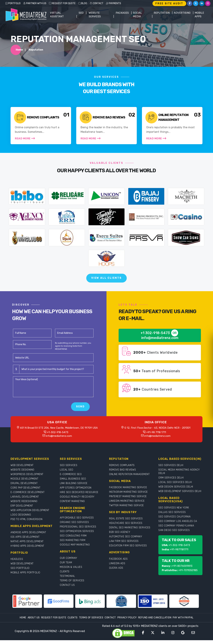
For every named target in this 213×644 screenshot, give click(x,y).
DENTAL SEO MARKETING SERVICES (130, 528)
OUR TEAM (66, 563)
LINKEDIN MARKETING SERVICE (127, 501)
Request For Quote (54, 618)
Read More (25, 138)
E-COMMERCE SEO (71, 474)
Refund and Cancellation (155, 618)
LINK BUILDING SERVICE (74, 483)
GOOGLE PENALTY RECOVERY (77, 497)
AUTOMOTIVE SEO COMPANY (126, 537)
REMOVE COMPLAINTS (122, 465)
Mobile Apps (199, 15)
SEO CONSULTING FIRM (73, 536)
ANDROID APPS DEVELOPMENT (28, 532)
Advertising (182, 13)
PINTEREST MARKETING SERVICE (128, 496)
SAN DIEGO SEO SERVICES (174, 530)
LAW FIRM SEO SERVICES (124, 541)
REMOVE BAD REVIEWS (122, 470)
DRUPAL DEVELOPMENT (24, 483)
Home (19, 50)
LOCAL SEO (67, 470)
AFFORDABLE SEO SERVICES (77, 518)
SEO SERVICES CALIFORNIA (175, 517)
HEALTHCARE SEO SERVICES (126, 523)
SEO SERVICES (69, 465)
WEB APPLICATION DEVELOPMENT (30, 510)
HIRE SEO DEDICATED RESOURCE (79, 492)
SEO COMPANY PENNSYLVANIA (176, 526)
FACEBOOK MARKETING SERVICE (128, 487)
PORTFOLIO (13, 3)
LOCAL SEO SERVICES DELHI (175, 482)
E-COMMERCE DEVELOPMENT (27, 492)
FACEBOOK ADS (118, 559)
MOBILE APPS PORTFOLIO (25, 573)
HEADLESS (17, 559)
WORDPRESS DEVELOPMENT (27, 474)
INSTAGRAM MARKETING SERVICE (128, 492)
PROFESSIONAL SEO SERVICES (78, 527)
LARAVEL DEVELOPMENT (25, 497)
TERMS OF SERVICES (72, 581)
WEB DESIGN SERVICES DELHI (176, 487)
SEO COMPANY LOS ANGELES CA (178, 521)
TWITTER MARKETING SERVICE (126, 505)
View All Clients (106, 278)
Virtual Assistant (57, 15)
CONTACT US (67, 585)
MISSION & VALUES (71, 567)
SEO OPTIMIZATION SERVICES (77, 531)
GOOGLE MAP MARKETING (75, 545)
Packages (122, 13)
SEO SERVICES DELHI (171, 465)
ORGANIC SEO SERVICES (74, 522)
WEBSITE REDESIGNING (24, 501)
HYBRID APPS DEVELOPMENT (27, 546)
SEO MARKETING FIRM (73, 540)
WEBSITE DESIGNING (22, 470)
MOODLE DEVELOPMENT (24, 479)
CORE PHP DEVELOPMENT (25, 488)
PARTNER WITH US (35, 3)
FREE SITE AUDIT (169, 4)
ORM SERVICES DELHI (171, 478)
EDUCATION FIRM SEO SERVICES (128, 546)
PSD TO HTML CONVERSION (26, 519)
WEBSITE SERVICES (95, 15)
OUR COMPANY (69, 558)
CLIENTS (65, 572)
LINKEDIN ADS (117, 563)
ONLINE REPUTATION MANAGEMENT (129, 474)
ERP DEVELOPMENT (22, 506)
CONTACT (97, 3)
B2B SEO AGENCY (120, 532)
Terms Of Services (91, 618)
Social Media (137, 15)
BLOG (83, 3)
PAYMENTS (114, 3)
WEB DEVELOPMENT (22, 465)
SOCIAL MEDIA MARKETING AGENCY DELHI (179, 471)
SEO (81, 13)
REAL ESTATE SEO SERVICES (126, 519)
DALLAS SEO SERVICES (172, 512)
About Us (34, 618)
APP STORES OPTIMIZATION (76, 488)
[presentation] (39, 407)
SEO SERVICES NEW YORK (174, 508)
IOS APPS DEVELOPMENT (25, 537)
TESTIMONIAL (67, 576)
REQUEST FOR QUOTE (62, 3)
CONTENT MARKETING (72, 501)
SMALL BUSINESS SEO (73, 479)
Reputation (162, 13)
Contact (110, 618)
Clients (73, 618)
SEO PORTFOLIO (20, 568)
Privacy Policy (127, 618)
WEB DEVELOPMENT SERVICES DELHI (180, 491)
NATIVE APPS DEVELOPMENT (27, 541)
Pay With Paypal (183, 618)
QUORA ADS (116, 568)
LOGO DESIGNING (21, 515)
